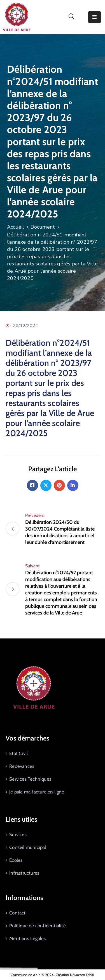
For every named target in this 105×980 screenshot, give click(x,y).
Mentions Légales (27, 938)
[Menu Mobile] (95, 17)
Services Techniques (30, 779)
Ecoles (16, 860)
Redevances (22, 766)
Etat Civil (18, 753)
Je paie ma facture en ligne (37, 792)
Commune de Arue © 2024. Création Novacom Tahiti (52, 975)
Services (18, 834)
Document (43, 227)
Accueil (16, 227)
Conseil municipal (28, 847)
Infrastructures (24, 873)
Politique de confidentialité (38, 926)
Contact (17, 913)
